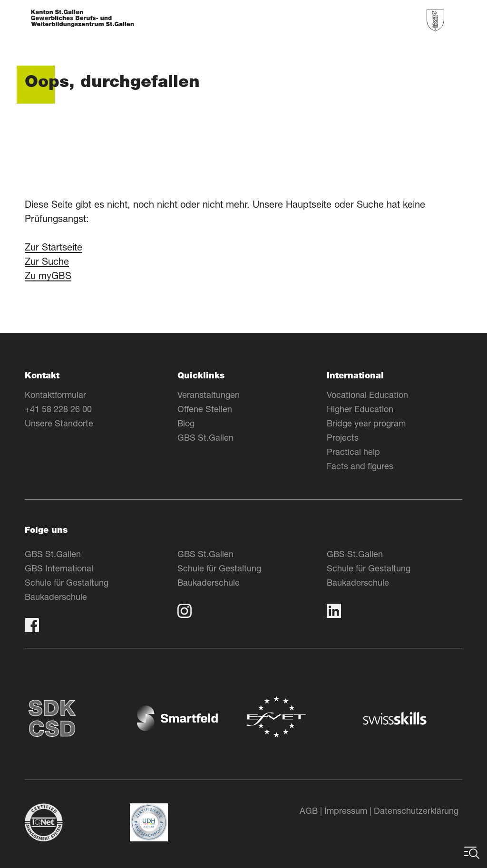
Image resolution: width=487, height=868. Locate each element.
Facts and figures (360, 466)
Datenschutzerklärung (416, 810)
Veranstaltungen (209, 395)
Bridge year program (366, 423)
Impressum (346, 810)
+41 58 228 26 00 (58, 409)
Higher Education (360, 409)
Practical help (353, 452)
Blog (186, 423)
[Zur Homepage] (83, 19)
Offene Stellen (205, 409)
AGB (309, 810)
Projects (343, 437)
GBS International (59, 568)
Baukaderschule (56, 597)
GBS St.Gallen (205, 437)
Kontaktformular (55, 395)
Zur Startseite (54, 247)
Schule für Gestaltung (67, 582)
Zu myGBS (48, 275)
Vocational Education (367, 395)
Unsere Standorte (59, 423)
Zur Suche (47, 261)
